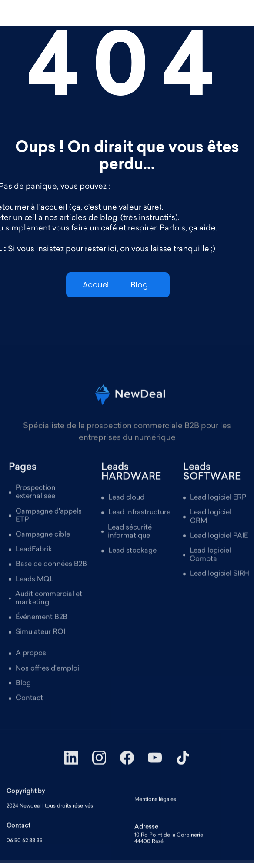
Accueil (97, 285)
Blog (139, 285)
